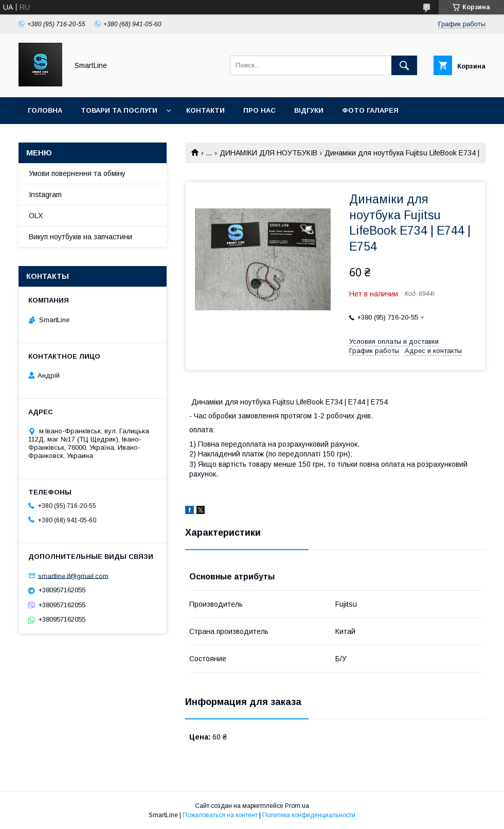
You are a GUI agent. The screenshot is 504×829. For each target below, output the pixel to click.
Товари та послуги (119, 110)
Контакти (205, 110)
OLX (36, 216)
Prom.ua (297, 806)
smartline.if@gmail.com (73, 576)
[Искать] (404, 65)
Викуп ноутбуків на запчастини (80, 237)
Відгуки (309, 110)
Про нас (259, 110)
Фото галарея (370, 110)
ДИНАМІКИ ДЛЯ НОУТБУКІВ (268, 153)
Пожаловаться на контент (220, 815)
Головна (45, 110)
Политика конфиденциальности (309, 815)
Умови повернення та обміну (77, 173)
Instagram (45, 195)
